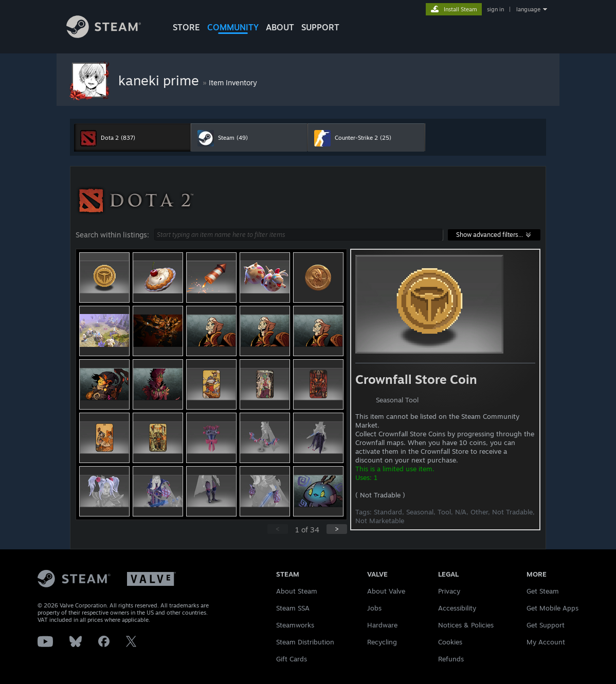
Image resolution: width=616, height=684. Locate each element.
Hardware (382, 625)
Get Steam (543, 591)
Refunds (451, 659)
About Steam (297, 591)
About (280, 27)
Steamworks (295, 625)
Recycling (382, 642)
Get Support (546, 625)
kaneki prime (160, 80)
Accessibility (457, 608)
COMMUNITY (233, 27)
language (528, 9)
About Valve (386, 591)
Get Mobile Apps (552, 608)
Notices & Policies (466, 625)
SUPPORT (320, 27)
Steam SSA (293, 608)
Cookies (450, 642)
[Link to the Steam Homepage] (104, 35)
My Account (546, 642)
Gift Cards (292, 659)
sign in (495, 9)
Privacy (449, 591)
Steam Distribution (305, 642)
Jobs (374, 608)
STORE (186, 27)
